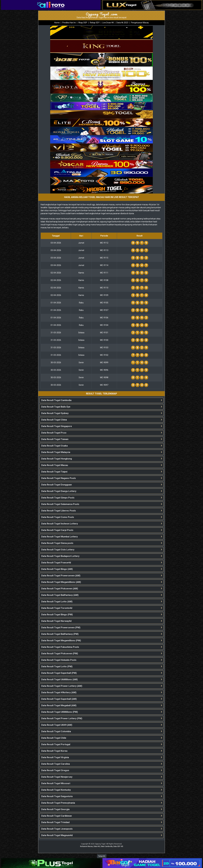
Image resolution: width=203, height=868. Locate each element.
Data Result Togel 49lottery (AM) (59, 692)
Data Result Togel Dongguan (57, 485)
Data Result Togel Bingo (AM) (57, 569)
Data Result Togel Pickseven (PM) (60, 654)
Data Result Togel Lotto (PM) (57, 666)
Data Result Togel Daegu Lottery (59, 491)
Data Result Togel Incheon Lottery (60, 524)
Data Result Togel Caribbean (57, 816)
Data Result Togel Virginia (55, 757)
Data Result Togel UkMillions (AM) (59, 679)
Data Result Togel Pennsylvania (58, 803)
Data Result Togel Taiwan (55, 439)
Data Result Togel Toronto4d (57, 608)
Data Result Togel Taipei (54, 472)
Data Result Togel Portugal (56, 744)
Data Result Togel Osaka (54, 446)
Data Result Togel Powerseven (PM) (61, 628)
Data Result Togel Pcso (54, 433)
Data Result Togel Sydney (55, 413)
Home (57, 23)
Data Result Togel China (54, 420)
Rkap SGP (83, 23)
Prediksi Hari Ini (69, 23)
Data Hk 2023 (122, 23)
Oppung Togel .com (102, 14)
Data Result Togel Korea (54, 751)
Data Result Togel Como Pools (58, 517)
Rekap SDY (95, 23)
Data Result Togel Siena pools (57, 543)
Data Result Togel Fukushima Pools (60, 647)
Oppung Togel (100, 844)
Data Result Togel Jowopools (57, 829)
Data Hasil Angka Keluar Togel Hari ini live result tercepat (102, 18)
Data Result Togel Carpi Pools (57, 530)
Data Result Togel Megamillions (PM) (61, 641)
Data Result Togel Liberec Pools (59, 511)
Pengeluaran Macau (140, 23)
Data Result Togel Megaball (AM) (59, 705)
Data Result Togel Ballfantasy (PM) (60, 634)
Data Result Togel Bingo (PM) (57, 615)
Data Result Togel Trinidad (55, 822)
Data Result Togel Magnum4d (57, 835)
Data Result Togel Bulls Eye (56, 407)
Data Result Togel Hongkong (57, 459)
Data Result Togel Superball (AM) (59, 699)
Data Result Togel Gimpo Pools (58, 498)
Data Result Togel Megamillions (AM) (61, 582)
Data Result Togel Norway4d (56, 621)
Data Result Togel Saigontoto (57, 796)
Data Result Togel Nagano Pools (59, 478)
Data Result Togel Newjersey (57, 777)
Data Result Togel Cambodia (56, 400)
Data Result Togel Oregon (55, 770)
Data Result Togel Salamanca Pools (60, 504)
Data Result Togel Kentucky (56, 790)
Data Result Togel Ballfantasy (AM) (60, 595)
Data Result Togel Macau (55, 465)
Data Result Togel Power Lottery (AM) (62, 686)
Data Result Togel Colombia (56, 731)
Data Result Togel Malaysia (56, 452)
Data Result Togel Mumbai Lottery (59, 537)
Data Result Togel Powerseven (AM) (61, 576)
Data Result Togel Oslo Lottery (58, 550)
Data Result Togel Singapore (57, 426)
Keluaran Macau (86, 846)
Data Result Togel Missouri (56, 783)
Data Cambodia (107, 846)
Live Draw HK (108, 23)
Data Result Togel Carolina (56, 764)
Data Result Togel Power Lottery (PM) (62, 718)
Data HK (97, 846)
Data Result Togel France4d (56, 563)
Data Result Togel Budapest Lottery (60, 556)
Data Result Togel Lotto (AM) (57, 602)
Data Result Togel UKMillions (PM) (60, 712)
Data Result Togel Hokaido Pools (59, 660)
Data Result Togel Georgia (55, 809)
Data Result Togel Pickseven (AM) (60, 589)
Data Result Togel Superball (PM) (59, 673)
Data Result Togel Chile (54, 738)
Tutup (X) (102, 856)
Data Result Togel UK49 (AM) (57, 725)
